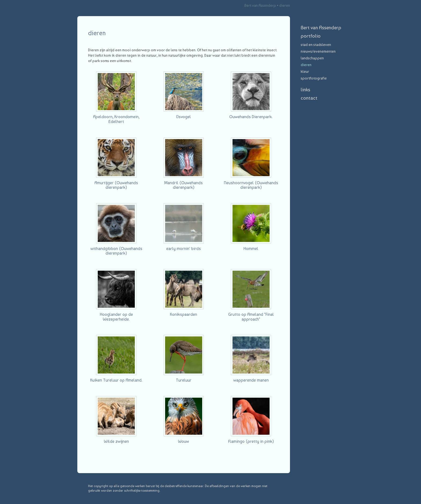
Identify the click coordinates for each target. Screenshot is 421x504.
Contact (309, 98)
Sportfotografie (314, 78)
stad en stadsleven (316, 45)
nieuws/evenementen (318, 51)
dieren (306, 65)
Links (305, 90)
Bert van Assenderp (260, 5)
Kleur (305, 71)
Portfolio (311, 36)
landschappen (312, 58)
